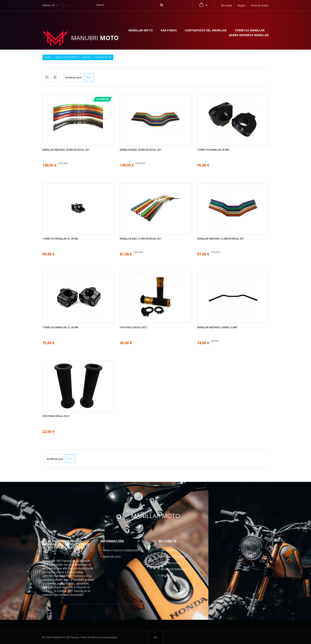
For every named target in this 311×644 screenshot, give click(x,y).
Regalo (241, 5)
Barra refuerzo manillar (249, 35)
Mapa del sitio (112, 557)
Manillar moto (141, 31)
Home (48, 57)
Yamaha (86, 57)
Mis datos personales (175, 569)
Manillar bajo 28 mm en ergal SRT (141, 150)
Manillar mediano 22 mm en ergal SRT (221, 239)
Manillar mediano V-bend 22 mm (217, 327)
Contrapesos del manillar (206, 31)
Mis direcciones (171, 563)
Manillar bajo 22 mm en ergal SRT (141, 239)
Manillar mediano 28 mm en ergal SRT (66, 150)
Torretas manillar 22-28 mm (60, 239)
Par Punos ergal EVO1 (133, 327)
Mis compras (169, 550)
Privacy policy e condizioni (120, 550)
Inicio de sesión (260, 5)
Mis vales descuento (174, 557)
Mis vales (167, 576)
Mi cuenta (167, 541)
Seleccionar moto (67, 57)
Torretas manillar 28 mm (213, 150)
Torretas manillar (250, 31)
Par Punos (169, 31)
